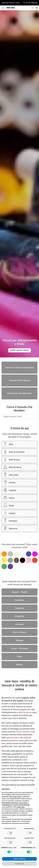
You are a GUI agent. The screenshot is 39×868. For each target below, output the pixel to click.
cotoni (16, 738)
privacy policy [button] (17, 797)
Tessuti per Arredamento (20, 393)
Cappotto (19, 608)
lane (3, 743)
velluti (26, 738)
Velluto (19, 665)
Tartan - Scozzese (19, 649)
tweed (21, 740)
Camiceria (19, 600)
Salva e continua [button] (19, 859)
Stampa (19, 640)
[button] (36, 789)
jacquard (12, 740)
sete (9, 738)
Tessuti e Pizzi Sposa (19, 380)
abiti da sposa (25, 712)
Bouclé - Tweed (19, 592)
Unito (20, 657)
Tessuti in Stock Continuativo (19, 368)
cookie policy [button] (21, 807)
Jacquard (20, 624)
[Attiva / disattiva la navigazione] (3, 8)
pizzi (31, 740)
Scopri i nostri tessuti (19, 350)
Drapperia (20, 616)
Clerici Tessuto (23, 732)
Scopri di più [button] (19, 864)
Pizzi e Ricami (19, 632)
